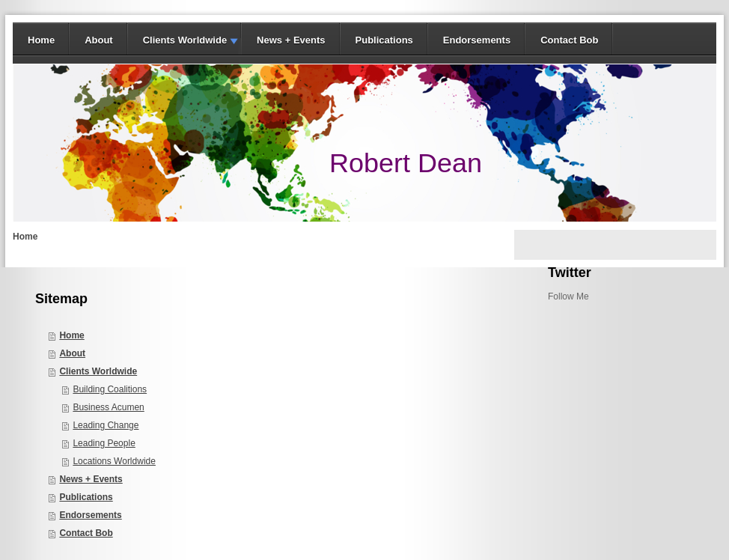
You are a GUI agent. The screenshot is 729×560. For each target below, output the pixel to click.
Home (41, 40)
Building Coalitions (110, 389)
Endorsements (477, 40)
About (99, 40)
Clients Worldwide (185, 40)
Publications (384, 40)
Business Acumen (108, 407)
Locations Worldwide (114, 461)
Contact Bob (569, 40)
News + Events (291, 40)
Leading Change (106, 425)
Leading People (104, 443)
